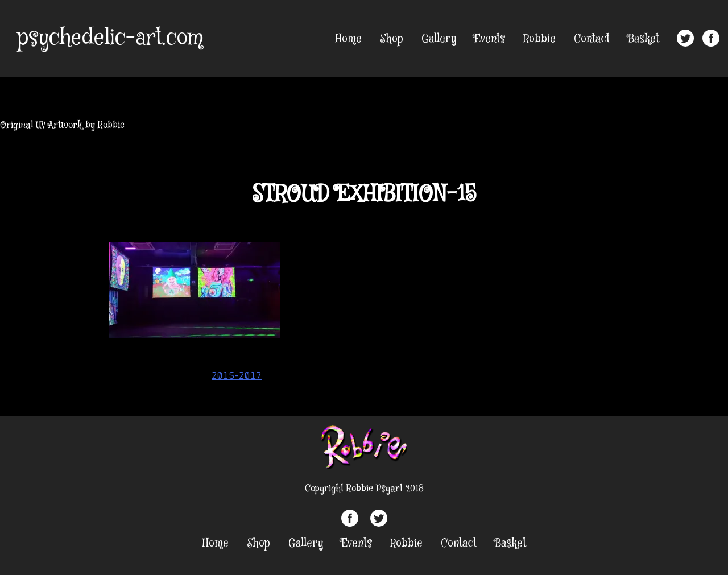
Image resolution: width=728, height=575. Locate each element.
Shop (392, 39)
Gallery (439, 39)
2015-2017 (237, 375)
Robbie (539, 39)
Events (490, 39)
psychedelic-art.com (110, 38)
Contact (592, 39)
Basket (644, 39)
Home (349, 39)
